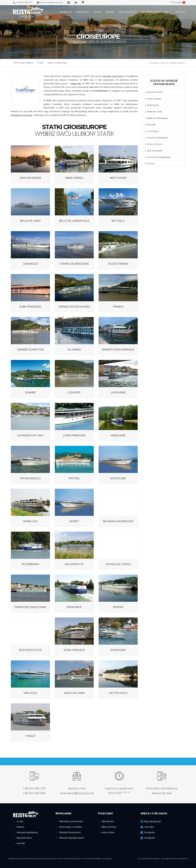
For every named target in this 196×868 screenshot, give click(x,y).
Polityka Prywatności (68, 832)
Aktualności (106, 821)
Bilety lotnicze (107, 827)
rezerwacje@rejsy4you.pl (50, 2)
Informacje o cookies (69, 827)
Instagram (148, 838)
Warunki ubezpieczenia (70, 838)
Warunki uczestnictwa (69, 821)
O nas (18, 821)
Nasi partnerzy (22, 838)
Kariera (19, 827)
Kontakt (19, 843)
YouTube (147, 827)
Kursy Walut (106, 832)
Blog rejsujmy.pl (151, 821)
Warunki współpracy (26, 832)
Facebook (148, 832)
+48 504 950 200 (23, 2)
